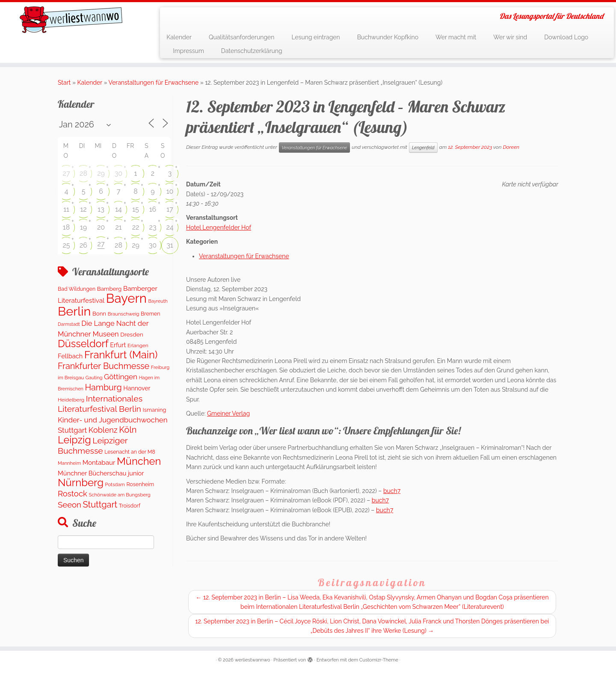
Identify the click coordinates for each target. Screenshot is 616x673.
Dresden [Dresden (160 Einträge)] (132, 334)
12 (83, 209)
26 (83, 245)
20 (101, 227)
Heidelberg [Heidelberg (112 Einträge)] (71, 400)
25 (66, 245)
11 (66, 209)
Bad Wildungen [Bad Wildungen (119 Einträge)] (77, 289)
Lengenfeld (423, 148)
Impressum (188, 51)
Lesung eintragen (315, 37)
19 (83, 227)
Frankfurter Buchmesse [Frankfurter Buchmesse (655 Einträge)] (104, 366)
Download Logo (566, 37)
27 (67, 173)
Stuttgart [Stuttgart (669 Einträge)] (100, 505)
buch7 (392, 491)
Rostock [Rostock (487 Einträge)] (73, 494)
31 (170, 245)
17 (170, 209)
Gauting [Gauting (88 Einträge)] (94, 378)
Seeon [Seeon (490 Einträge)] (70, 505)
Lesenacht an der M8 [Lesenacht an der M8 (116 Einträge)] (130, 452)
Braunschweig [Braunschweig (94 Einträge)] (124, 314)
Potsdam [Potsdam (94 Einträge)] (115, 484)
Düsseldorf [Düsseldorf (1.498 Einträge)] (83, 344)
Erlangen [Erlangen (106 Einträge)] (138, 345)
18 (66, 227)
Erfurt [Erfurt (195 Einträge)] (118, 345)
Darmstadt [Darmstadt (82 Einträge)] (69, 324)
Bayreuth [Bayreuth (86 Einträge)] (158, 301)
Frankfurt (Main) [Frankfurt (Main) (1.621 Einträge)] (121, 355)
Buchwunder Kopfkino (388, 37)
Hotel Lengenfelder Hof (219, 227)
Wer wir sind (510, 37)
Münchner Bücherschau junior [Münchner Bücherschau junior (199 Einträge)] (101, 473)
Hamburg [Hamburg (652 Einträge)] (103, 387)
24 (170, 227)
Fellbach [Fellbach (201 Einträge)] (70, 356)
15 (136, 209)
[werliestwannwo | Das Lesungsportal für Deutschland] (71, 20)
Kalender (179, 37)
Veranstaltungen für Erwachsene (154, 83)
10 (170, 191)
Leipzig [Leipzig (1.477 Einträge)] (74, 440)
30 (118, 173)
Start (64, 83)
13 (101, 209)
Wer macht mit (456, 37)
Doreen (511, 147)
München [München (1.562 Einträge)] (139, 461)
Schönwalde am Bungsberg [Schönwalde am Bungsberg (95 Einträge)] (119, 495)
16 (153, 209)
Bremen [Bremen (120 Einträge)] (150, 314)
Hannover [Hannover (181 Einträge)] (137, 388)
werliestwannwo (253, 660)
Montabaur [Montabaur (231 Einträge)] (99, 463)
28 (83, 173)
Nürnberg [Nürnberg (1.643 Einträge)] (81, 483)
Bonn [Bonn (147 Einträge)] (99, 314)
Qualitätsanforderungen (242, 37)
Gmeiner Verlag (228, 413)
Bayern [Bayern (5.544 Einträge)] (126, 298)
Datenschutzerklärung (252, 51)
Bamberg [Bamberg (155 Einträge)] (110, 289)
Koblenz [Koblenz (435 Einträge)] (103, 430)
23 (153, 227)
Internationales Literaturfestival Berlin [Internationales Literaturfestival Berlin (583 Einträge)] (100, 404)
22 (136, 227)
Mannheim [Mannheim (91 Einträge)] (69, 463)
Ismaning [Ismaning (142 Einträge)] (155, 410)
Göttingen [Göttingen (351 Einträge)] (121, 377)
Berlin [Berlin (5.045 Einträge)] (74, 311)
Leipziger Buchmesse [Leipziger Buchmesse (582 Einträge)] (93, 446)
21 (118, 227)
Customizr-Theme (379, 660)
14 (118, 209)
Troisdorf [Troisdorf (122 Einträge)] (130, 506)
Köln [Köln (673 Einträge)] (128, 430)
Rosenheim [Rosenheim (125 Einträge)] (140, 484)
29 (101, 173)
